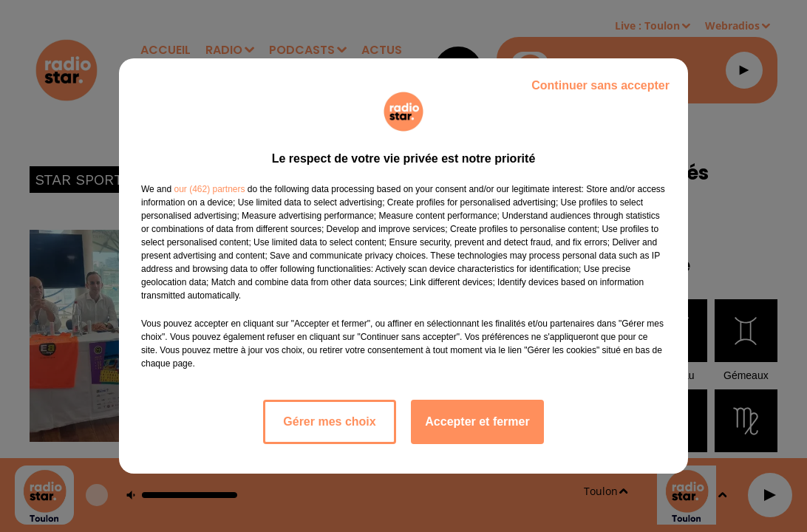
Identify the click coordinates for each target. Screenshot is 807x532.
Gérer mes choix (329, 422)
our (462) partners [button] (209, 189)
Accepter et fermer (477, 422)
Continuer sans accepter (600, 85)
